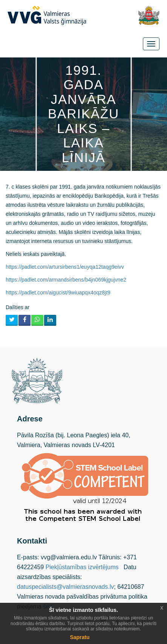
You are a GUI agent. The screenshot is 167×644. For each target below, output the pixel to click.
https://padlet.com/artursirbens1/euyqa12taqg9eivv (65, 267)
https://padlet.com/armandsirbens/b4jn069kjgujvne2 (66, 280)
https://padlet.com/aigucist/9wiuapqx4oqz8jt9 (58, 293)
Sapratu (80, 637)
